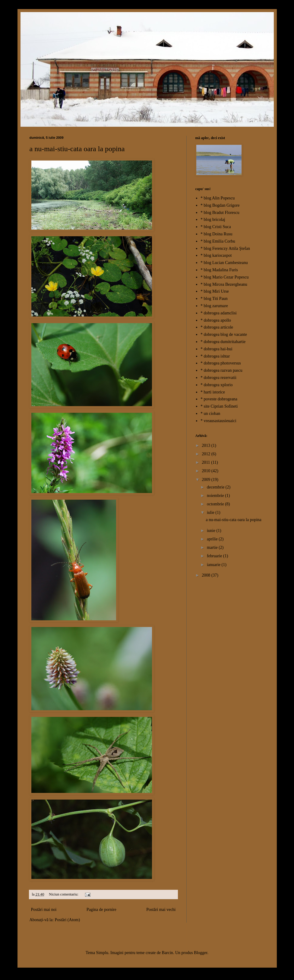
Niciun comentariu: (64, 894)
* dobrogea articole (217, 327)
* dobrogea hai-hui (217, 349)
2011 (206, 462)
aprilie (213, 539)
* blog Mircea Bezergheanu (224, 284)
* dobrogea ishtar (215, 356)
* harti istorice (213, 392)
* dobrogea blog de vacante (224, 334)
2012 (207, 454)
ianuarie (214, 565)
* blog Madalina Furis (219, 270)
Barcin (168, 953)
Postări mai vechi (161, 910)
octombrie (216, 504)
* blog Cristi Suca (216, 227)
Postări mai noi (44, 910)
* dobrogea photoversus (221, 363)
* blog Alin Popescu (218, 198)
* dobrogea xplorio (217, 385)
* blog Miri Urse (215, 291)
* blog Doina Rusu (216, 234)
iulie (211, 512)
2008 (207, 575)
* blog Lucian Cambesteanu (224, 263)
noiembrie (216, 496)
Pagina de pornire (101, 910)
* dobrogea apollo (216, 320)
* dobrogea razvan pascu (221, 370)
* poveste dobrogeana (219, 399)
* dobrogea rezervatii (218, 378)
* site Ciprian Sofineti (219, 406)
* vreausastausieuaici (218, 421)
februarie (215, 556)
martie (213, 547)
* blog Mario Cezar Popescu (224, 277)
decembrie (216, 487)
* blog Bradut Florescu (220, 213)
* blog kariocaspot (216, 255)
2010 (207, 471)
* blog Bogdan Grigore (220, 205)
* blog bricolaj (213, 220)
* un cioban (210, 414)
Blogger (201, 953)
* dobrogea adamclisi (219, 313)
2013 (207, 445)
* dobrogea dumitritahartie (223, 342)
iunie (212, 531)
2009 (207, 480)
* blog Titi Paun (214, 299)
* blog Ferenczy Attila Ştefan (225, 248)
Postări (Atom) (67, 920)
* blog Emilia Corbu (218, 241)
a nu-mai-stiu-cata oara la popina (77, 149)
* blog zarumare (214, 306)
